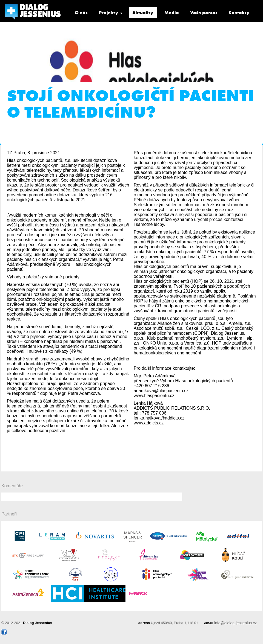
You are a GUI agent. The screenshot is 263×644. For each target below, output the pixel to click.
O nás (81, 13)
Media (172, 13)
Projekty (108, 13)
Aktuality (143, 13)
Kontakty (239, 13)
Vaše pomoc (204, 13)
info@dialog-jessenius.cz (235, 623)
